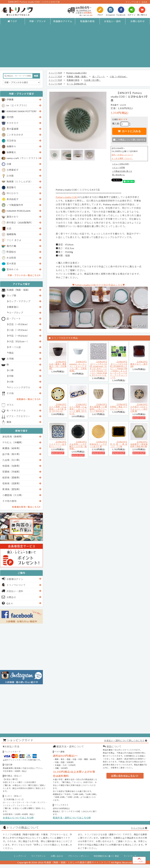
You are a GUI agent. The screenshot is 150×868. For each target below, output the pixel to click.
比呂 (9, 228)
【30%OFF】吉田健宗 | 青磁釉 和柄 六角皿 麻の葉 (139, 444)
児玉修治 (11, 140)
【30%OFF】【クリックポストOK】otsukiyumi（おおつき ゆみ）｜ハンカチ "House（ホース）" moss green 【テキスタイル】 (98, 368)
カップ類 (11, 295)
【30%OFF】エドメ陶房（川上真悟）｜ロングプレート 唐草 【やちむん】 (78, 409)
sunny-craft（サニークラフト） (23, 158)
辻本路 (10, 176)
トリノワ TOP (55, 73)
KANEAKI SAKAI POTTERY (22, 111)
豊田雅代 (11, 187)
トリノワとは (132, 2)
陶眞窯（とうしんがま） (20, 181)
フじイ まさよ (14, 240)
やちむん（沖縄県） (13, 442)
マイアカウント (38, 856)
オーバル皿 (15, 347)
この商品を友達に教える (122, 171)
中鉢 (11, 376)
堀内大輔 (11, 246)
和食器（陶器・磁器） (18, 290)
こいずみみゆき (15, 135)
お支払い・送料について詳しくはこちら (124, 740)
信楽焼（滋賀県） (12, 483)
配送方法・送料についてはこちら (72, 818)
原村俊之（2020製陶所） (20, 222)
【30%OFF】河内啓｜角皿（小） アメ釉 (119, 444)
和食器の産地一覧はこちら (26, 507)
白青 (9, 164)
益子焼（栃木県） (12, 454)
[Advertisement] (75, 47)
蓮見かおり (12, 217)
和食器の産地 (87, 21)
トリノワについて (16, 585)
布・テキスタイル (16, 410)
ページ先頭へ (139, 860)
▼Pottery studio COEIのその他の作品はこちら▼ (98, 285)
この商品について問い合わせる (129, 140)
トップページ (20, 856)
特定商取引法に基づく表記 (106, 856)
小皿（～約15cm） (19, 330)
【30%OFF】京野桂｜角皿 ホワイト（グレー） (119, 407)
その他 (10, 393)
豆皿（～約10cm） (19, 324)
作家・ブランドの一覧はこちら (24, 275)
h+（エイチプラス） (17, 105)
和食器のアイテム (63, 21)
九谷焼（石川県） (12, 460)
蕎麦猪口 (14, 307)
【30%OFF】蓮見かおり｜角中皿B (139, 364)
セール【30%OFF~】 (77, 84)
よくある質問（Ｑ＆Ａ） (122, 158)
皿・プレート (14, 318)
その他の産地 (9, 501)
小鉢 (11, 370)
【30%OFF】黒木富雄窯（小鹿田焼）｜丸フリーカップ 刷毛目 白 (98, 408)
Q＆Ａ (7, 603)
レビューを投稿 (118, 167)
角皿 (11, 353)
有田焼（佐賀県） (12, 466)
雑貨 (9, 422)
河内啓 (10, 117)
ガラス (10, 405)
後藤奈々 (11, 146)
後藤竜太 (11, 152)
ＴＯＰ (12, 21)
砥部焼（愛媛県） (12, 477)
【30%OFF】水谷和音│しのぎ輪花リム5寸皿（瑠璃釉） (78, 445)
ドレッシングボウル (20, 387)
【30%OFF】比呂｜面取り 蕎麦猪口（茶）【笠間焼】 (58, 365)
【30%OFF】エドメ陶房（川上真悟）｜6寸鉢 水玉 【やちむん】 (58, 408)
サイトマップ (130, 856)
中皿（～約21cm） (19, 336)
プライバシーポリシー (78, 856)
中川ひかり (12, 193)
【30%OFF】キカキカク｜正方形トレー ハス (58, 444)
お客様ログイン (12, 579)
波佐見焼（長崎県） (13, 436)
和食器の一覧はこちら (29, 399)
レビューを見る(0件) (121, 164)
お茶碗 (10, 359)
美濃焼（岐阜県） (12, 448)
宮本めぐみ (12, 269)
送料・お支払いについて (122, 155)
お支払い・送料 (112, 21)
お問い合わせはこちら (125, 776)
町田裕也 (11, 252)
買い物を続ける (118, 175)
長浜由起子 (12, 199)
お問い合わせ (138, 21)
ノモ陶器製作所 (15, 205)
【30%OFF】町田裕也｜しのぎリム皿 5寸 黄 (98, 444)
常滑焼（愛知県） (12, 489)
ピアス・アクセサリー (18, 416)
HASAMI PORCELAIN (19, 211)
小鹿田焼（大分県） (13, 495)
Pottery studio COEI (76, 73)
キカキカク (12, 123)
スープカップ (16, 313)
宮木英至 (11, 263)
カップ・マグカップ (20, 301)
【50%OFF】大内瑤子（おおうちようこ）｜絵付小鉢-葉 (139, 408)
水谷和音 (11, 258)
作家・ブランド (38, 21)
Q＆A (144, 2)
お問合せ (9, 597)
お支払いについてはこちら (18, 818)
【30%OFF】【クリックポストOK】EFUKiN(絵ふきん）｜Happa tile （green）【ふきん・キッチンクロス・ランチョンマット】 (119, 369)
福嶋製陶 (11, 234)
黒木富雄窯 (12, 129)
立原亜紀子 (12, 170)
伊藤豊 (10, 99)
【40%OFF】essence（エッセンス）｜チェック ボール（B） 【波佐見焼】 (78, 366)
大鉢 (11, 382)
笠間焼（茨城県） (12, 472)
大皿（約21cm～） (19, 341)
